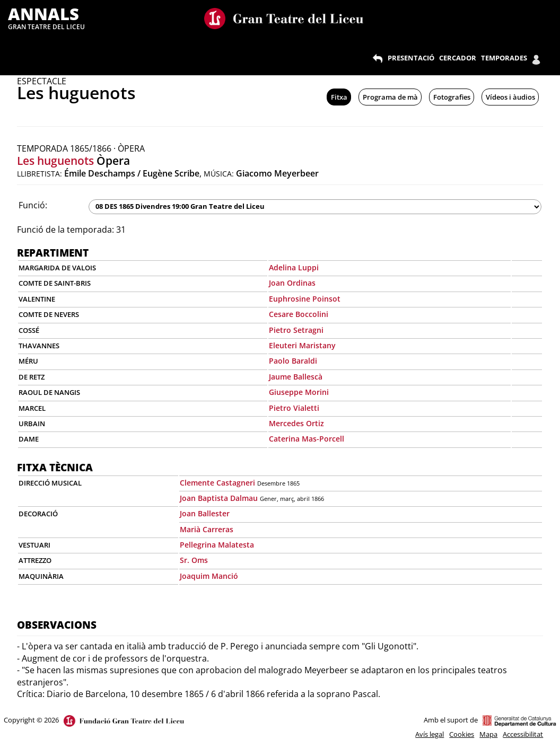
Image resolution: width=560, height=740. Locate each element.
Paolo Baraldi (293, 361)
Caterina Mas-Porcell (307, 439)
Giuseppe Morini (299, 392)
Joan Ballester (205, 513)
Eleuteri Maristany (302, 345)
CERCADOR (458, 58)
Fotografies (452, 97)
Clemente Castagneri (217, 483)
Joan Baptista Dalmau (219, 498)
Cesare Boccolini (299, 314)
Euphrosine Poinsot (305, 299)
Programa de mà (390, 97)
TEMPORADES (504, 58)
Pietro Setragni (296, 330)
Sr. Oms (194, 560)
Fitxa (339, 97)
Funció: (33, 205)
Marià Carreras (207, 529)
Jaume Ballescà (296, 377)
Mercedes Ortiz (296, 423)
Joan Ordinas (292, 283)
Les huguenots (55, 161)
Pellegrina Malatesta (217, 545)
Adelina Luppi (294, 267)
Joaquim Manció (209, 576)
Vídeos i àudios (510, 97)
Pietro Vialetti (294, 408)
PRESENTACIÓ (411, 58)
